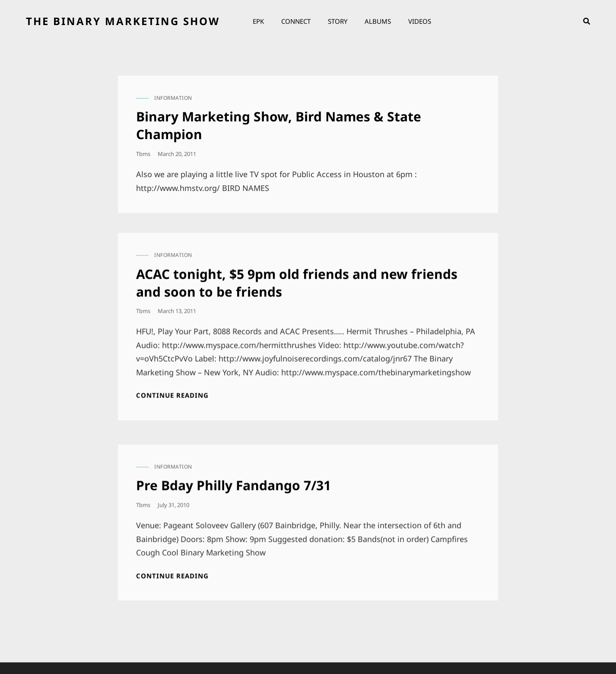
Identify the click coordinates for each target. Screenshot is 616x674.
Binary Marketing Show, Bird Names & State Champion (279, 125)
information (173, 98)
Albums (378, 21)
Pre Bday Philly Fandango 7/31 (233, 482)
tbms (143, 154)
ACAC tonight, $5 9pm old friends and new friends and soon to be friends (297, 279)
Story (338, 21)
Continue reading (172, 392)
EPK (258, 21)
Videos (420, 21)
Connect (296, 21)
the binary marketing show (123, 21)
